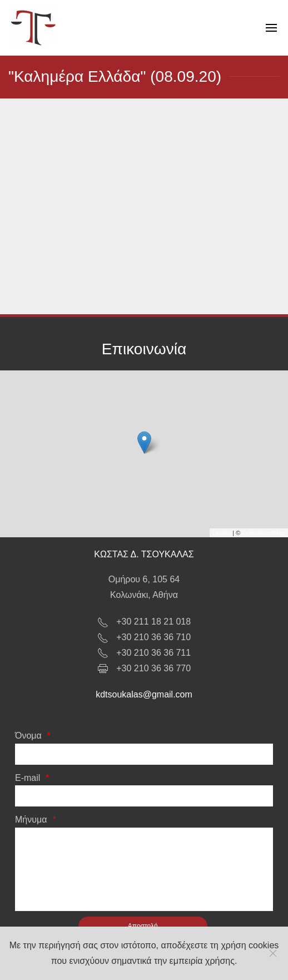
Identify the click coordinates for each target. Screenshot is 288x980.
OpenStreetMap (264, 533)
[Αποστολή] (143, 926)
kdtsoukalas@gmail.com (144, 694)
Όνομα (28, 736)
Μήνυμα (31, 820)
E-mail (28, 778)
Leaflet (222, 533)
